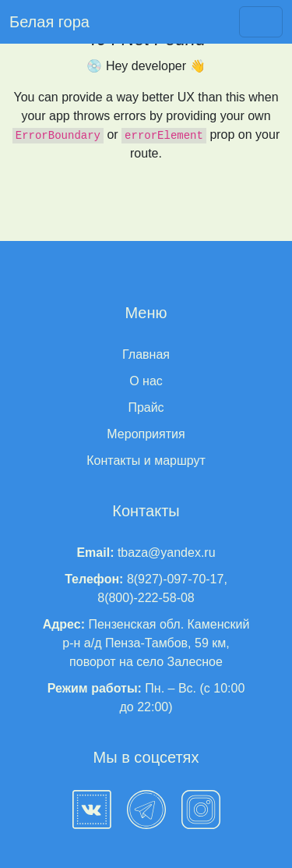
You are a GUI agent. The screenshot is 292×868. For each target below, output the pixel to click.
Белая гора (49, 22)
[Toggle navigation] (261, 22)
